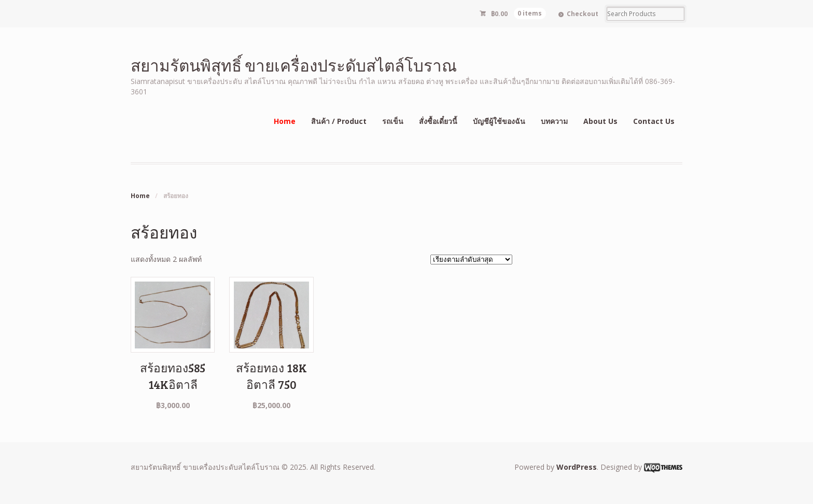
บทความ (554, 121)
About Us (600, 121)
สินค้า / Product (339, 121)
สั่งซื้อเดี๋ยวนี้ (438, 121)
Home (285, 121)
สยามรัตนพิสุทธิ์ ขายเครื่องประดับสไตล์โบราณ (294, 65)
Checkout (583, 14)
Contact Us (654, 121)
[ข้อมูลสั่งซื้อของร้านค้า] (471, 260)
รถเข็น (393, 121)
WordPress (577, 467)
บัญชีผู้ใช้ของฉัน (499, 121)
